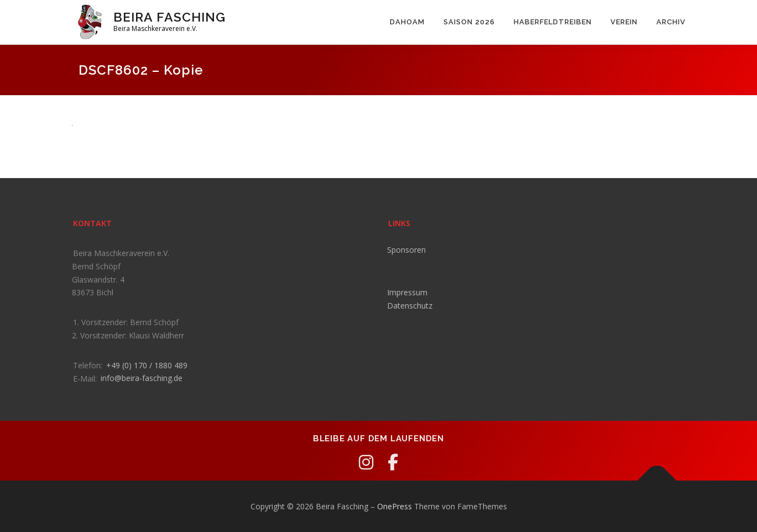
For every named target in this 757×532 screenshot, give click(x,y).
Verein (624, 22)
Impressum (407, 292)
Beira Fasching (169, 17)
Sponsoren (406, 250)
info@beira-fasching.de (142, 378)
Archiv (671, 22)
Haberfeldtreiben (553, 22)
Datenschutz (410, 306)
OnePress (395, 506)
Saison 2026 (469, 22)
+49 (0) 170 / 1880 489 (147, 365)
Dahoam (407, 22)
